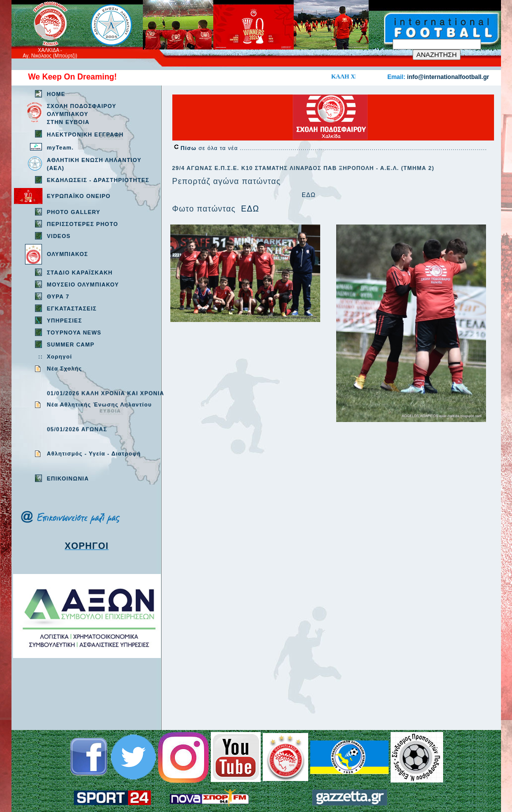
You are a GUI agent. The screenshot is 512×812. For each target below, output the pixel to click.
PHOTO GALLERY (74, 212)
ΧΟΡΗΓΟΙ (87, 546)
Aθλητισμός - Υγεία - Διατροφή (94, 453)
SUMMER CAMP (71, 344)
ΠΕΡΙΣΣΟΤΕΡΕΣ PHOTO (83, 224)
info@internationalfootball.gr (448, 77)
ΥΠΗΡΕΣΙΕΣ (65, 320)
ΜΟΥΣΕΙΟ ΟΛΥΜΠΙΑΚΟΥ (83, 284)
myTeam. (60, 147)
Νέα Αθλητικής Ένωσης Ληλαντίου (99, 404)
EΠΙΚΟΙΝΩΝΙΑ (68, 478)
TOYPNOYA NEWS (74, 332)
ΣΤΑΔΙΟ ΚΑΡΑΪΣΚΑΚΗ (80, 272)
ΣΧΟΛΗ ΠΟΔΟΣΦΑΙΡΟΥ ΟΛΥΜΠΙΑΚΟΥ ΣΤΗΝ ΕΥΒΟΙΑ (82, 114)
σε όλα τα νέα (211, 148)
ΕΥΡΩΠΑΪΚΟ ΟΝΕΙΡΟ (79, 196)
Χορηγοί (59, 356)
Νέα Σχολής (65, 368)
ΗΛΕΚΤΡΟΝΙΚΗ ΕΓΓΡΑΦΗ (85, 134)
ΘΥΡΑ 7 (58, 296)
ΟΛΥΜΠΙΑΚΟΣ (68, 254)
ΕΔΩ (309, 195)
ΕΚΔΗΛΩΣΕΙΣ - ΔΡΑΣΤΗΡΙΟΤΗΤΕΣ (98, 180)
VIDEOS (59, 236)
